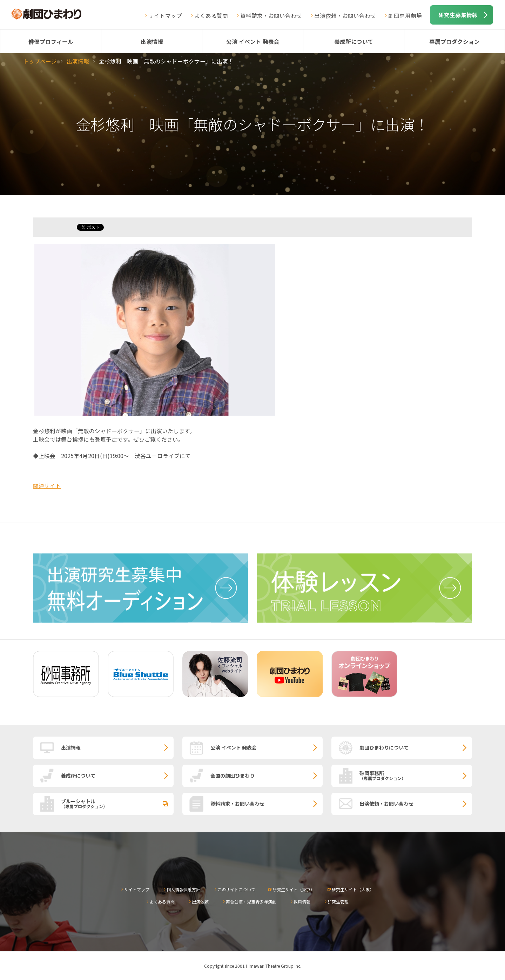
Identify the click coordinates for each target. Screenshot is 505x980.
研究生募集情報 (458, 15)
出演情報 (152, 41)
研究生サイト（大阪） (353, 889)
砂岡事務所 (416, 775)
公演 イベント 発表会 (253, 41)
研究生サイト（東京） (294, 889)
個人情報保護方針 (183, 889)
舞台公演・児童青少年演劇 (251, 902)
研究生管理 (338, 902)
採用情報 (302, 902)
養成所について (354, 41)
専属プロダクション (454, 41)
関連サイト (47, 485)
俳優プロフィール (51, 41)
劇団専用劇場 (405, 15)
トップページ (40, 61)
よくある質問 (211, 15)
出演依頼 (200, 902)
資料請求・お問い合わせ (271, 15)
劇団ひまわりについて (384, 747)
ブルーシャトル (117, 803)
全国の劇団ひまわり (233, 776)
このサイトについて (236, 889)
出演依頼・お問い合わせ (345, 15)
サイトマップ (165, 15)
